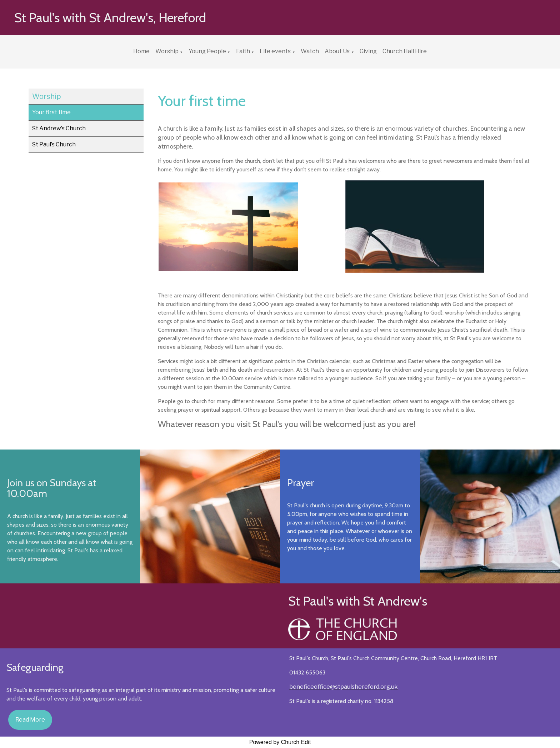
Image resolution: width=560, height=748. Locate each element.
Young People (207, 51)
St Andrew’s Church (59, 128)
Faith (243, 51)
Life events (275, 51)
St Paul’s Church (54, 144)
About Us (337, 51)
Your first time (51, 112)
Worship (167, 51)
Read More (30, 720)
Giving (368, 51)
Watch (310, 51)
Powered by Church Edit (280, 742)
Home (141, 51)
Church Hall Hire (405, 51)
